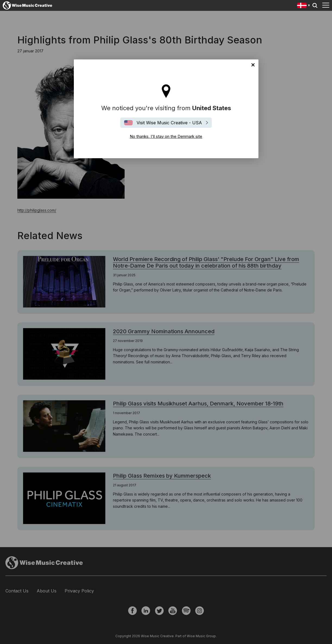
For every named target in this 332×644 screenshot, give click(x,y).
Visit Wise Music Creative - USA (169, 123)
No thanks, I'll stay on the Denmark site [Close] (253, 65)
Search (315, 5)
